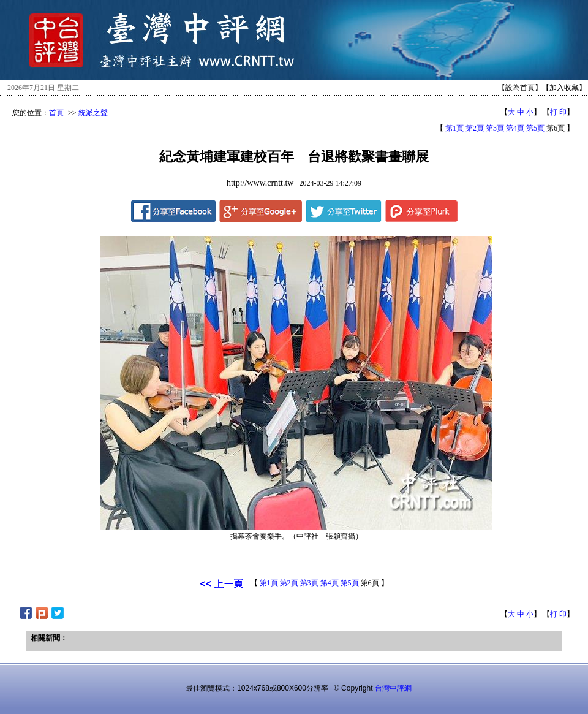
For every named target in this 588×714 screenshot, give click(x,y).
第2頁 (475, 128)
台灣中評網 (393, 688)
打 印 (558, 112)
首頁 (56, 113)
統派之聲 (93, 113)
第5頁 (535, 128)
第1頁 (454, 128)
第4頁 (515, 128)
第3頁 (495, 128)
